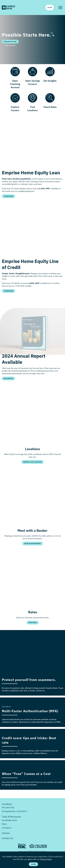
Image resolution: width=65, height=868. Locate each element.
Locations (7, 804)
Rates (4, 824)
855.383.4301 (8, 808)
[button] (60, 8)
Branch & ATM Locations (32, 462)
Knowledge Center (10, 820)
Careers (6, 833)
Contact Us (8, 838)
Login (50, 7)
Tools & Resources (11, 817)
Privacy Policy (46, 859)
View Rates (32, 622)
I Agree (33, 864)
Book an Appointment (33, 543)
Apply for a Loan (10, 45)
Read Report (8, 378)
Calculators (7, 828)
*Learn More (8, 196)
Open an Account (10, 42)
